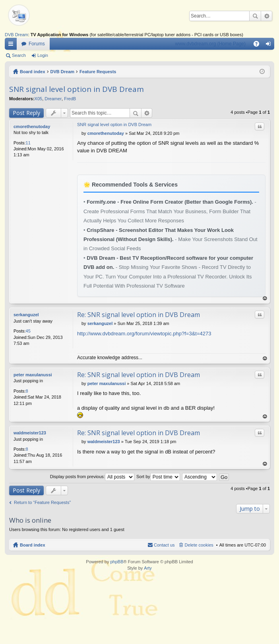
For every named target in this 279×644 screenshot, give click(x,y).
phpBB (117, 562)
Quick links (12, 45)
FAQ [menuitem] (259, 45)
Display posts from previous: (92, 477)
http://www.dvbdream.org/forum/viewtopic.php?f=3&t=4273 (144, 334)
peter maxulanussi (33, 375)
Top (265, 299)
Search (255, 16)
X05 (39, 99)
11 (28, 143)
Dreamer (53, 99)
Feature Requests (98, 72)
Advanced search (266, 16)
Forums (37, 44)
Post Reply (26, 113)
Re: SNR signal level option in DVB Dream (139, 315)
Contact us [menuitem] (164, 545)
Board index (33, 72)
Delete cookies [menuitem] (199, 545)
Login (43, 55)
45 (28, 331)
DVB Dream (16, 35)
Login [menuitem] (270, 45)
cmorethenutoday (32, 126)
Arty (148, 568)
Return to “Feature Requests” (42, 502)
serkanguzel (26, 315)
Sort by (158, 477)
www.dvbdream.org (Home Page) (210, 44)
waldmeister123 (30, 433)
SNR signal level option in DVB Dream (77, 89)
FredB (70, 99)
